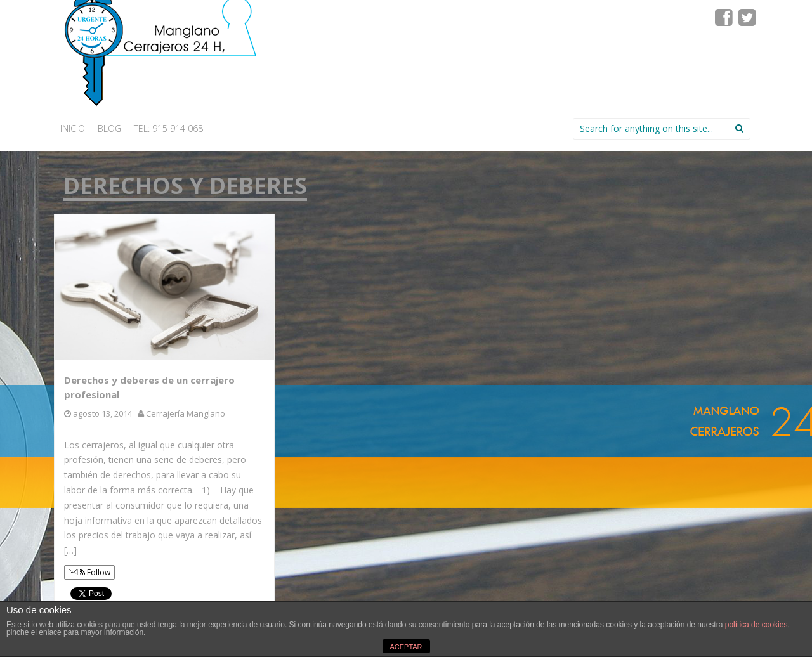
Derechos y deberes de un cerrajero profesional (149, 387)
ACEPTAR (406, 647)
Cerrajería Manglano (186, 413)
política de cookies (756, 625)
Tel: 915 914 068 (168, 128)
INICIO (73, 128)
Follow (89, 572)
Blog (109, 128)
